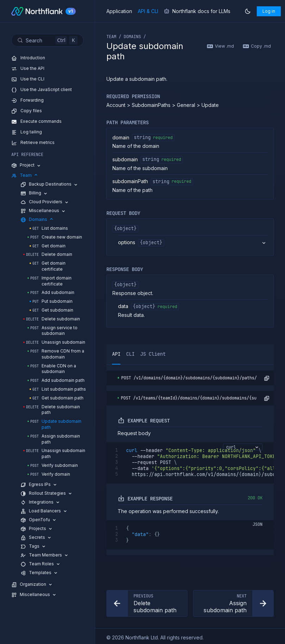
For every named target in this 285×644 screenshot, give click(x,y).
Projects (37, 529)
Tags (33, 546)
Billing (34, 193)
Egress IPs (39, 485)
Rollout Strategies (47, 493)
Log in (269, 11)
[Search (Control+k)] (47, 40)
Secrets (36, 538)
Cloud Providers (45, 202)
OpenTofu (39, 520)
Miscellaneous (43, 211)
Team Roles (41, 564)
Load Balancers (44, 511)
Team (25, 176)
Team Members (45, 555)
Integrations (41, 502)
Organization (32, 585)
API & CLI (148, 11)
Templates (39, 573)
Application (119, 11)
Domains (37, 220)
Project (26, 165)
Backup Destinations (49, 184)
